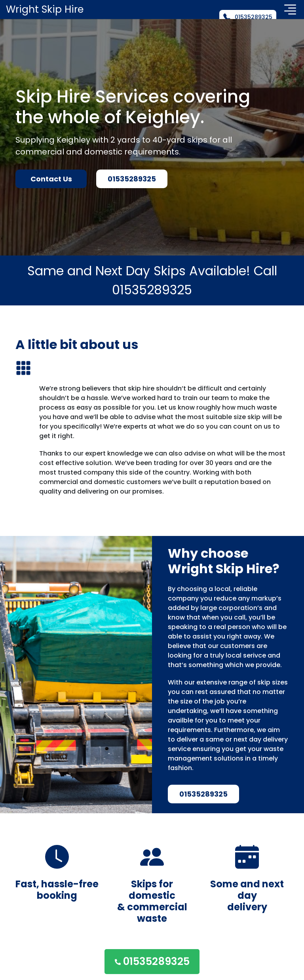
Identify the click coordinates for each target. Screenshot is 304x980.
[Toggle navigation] (290, 10)
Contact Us (51, 179)
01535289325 (248, 17)
